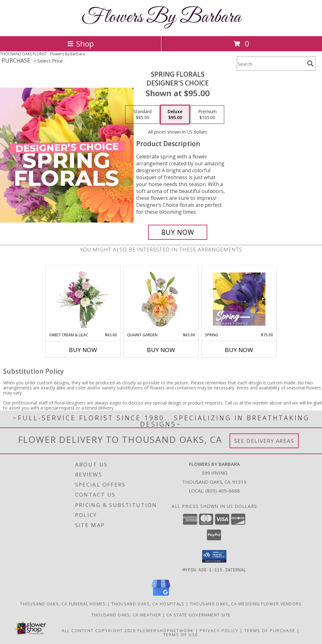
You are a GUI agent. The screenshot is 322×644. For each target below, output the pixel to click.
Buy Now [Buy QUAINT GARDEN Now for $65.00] (161, 350)
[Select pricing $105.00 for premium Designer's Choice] (207, 115)
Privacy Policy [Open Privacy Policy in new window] (219, 630)
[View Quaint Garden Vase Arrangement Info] (161, 299)
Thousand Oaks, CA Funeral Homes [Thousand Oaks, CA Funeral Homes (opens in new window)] (63, 603)
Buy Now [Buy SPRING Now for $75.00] (239, 350)
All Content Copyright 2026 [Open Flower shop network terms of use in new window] (99, 630)
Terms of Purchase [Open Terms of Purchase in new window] (270, 630)
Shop (80, 44)
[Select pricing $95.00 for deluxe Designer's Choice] (175, 115)
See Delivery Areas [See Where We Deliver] (264, 441)
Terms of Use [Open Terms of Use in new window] (181, 634)
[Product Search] (271, 64)
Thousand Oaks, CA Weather (126, 614)
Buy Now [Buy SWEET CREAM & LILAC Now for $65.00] (83, 350)
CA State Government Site (198, 614)
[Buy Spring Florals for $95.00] (178, 232)
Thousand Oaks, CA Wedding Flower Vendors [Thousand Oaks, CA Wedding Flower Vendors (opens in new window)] (246, 603)
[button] (214, 556)
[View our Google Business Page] (161, 596)
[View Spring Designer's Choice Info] (239, 299)
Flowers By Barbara (161, 17)
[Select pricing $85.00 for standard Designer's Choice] (142, 115)
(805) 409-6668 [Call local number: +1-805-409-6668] (223, 491)
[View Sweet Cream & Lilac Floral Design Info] (83, 299)
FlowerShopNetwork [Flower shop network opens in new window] (166, 630)
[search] (310, 63)
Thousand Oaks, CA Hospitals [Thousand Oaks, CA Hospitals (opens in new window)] (148, 603)
